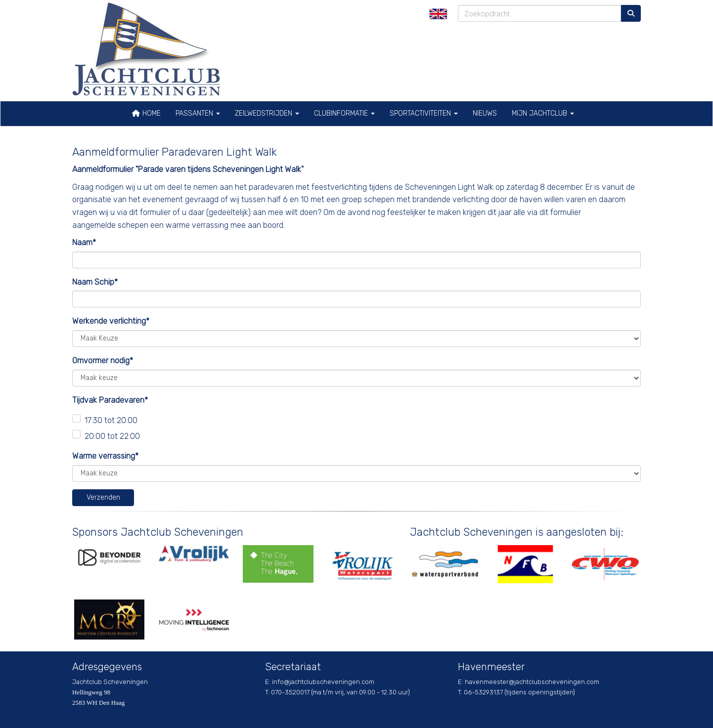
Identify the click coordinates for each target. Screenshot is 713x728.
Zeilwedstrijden (267, 113)
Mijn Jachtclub (543, 113)
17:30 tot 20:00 (111, 420)
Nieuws (485, 113)
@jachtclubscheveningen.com (323, 682)
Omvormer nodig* (103, 361)
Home (146, 113)
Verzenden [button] (103, 497)
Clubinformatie (344, 113)
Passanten (198, 113)
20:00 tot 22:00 (112, 436)
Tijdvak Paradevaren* (110, 400)
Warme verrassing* (105, 456)
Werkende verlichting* (111, 321)
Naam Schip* (95, 282)
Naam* (84, 242)
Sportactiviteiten (424, 113)
